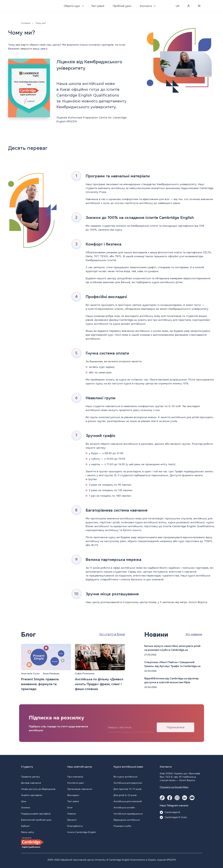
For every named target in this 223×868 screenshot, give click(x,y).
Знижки (26, 807)
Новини (72, 814)
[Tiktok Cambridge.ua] (162, 798)
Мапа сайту (28, 832)
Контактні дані (76, 783)
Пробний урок (123, 6)
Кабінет (25, 826)
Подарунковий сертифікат (36, 814)
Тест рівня (99, 6)
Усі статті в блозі (112, 634)
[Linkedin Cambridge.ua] (185, 798)
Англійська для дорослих (128, 783)
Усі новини (193, 634)
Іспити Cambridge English (82, 832)
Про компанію (75, 777)
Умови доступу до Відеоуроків (38, 789)
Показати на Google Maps (174, 787)
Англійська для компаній (128, 801)
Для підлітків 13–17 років (127, 789)
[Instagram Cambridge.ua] (177, 798)
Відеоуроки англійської (127, 820)
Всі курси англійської (125, 777)
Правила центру (30, 777)
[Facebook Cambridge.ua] (170, 798)
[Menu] (199, 6)
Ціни (24, 801)
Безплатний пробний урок (36, 820)
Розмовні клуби (122, 826)
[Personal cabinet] (188, 6)
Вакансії (72, 820)
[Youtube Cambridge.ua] (192, 798)
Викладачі (73, 795)
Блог (70, 807)
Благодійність (75, 826)
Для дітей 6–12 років (125, 795)
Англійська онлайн (124, 807)
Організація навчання (80, 789)
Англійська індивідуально (128, 814)
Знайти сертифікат (32, 795)
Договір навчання (31, 783)
